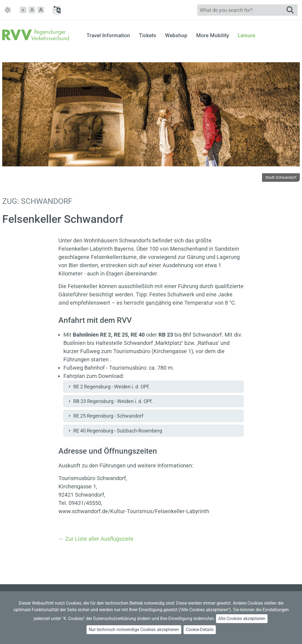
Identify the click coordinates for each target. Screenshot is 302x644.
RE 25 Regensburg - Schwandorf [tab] (105, 416)
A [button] (32, 10)
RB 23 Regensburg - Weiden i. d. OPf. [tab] (110, 401)
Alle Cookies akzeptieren (242, 619)
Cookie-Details (200, 630)
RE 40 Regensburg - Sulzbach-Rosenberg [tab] (115, 431)
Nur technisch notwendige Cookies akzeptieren (134, 630)
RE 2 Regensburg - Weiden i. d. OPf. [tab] (109, 387)
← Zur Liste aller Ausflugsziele (96, 539)
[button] (23, 10)
